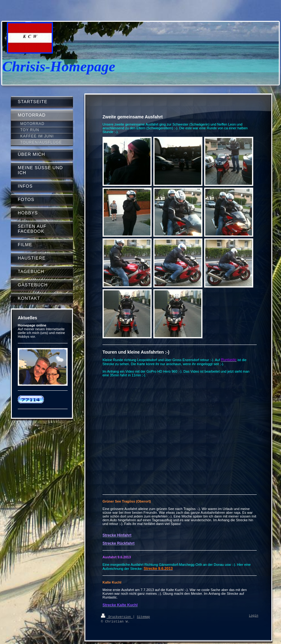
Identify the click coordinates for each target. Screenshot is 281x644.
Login (254, 616)
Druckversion (117, 617)
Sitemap (143, 617)
